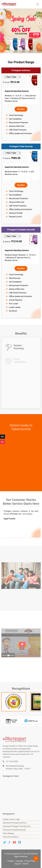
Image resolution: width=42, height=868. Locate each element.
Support (18, 864)
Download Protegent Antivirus (15, 823)
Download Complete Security (14, 830)
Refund (25, 864)
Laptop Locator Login (11, 819)
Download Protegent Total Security (17, 826)
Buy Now (21, 109)
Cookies (11, 861)
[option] (11, 721)
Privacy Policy (30, 861)
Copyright (19, 861)
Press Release (8, 833)
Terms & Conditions (11, 837)
